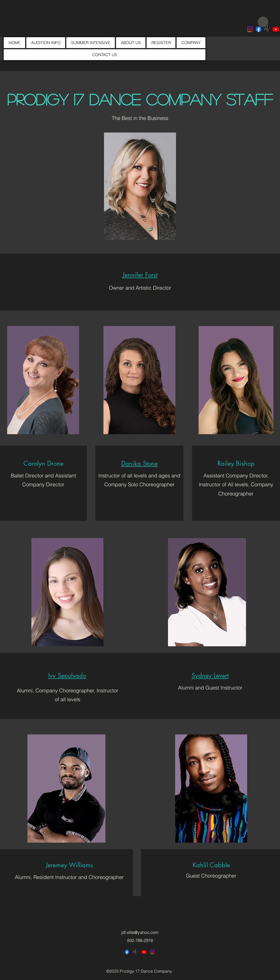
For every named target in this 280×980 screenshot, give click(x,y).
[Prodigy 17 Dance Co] (250, 29)
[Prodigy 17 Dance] (259, 29)
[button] (140, 275)
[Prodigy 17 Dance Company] (267, 29)
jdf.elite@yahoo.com (140, 932)
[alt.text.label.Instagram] (153, 952)
